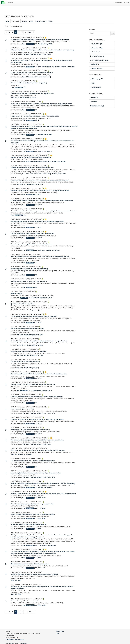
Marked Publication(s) (97, 106)
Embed (94, 102)
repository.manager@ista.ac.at (15, 640)
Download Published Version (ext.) (40, 54)
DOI (36, 44)
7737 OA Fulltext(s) (97, 56)
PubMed (41, 44)
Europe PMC (48, 44)
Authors (24, 21)
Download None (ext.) (25, 97)
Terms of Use (60, 631)
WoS (40, 498)
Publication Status (97, 48)
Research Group (96, 69)
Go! (113, 33)
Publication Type (97, 44)
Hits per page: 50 (97, 79)
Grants (31, 21)
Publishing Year (96, 52)
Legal (58, 633)
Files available (30, 44)
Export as (94, 98)
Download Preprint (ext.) (31, 184)
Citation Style (96, 87)
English (118, 3)
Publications (15, 21)
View (24, 44)
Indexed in (95, 64)
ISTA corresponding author (99, 60)
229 (30, 32)
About (51, 21)
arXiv (34, 97)
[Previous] (6, 32)
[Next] (34, 32)
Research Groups (41, 21)
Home (10, 3)
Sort (93, 83)
